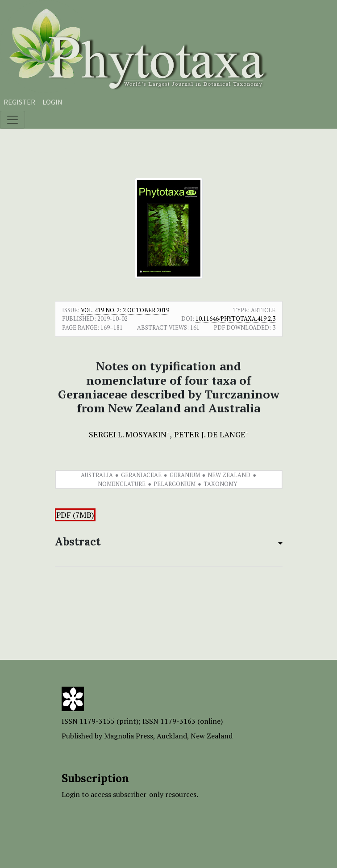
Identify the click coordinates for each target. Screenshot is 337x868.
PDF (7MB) (75, 515)
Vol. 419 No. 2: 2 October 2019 (125, 310)
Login (52, 102)
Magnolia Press (129, 736)
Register (19, 102)
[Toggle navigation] (12, 120)
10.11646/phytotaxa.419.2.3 (235, 319)
